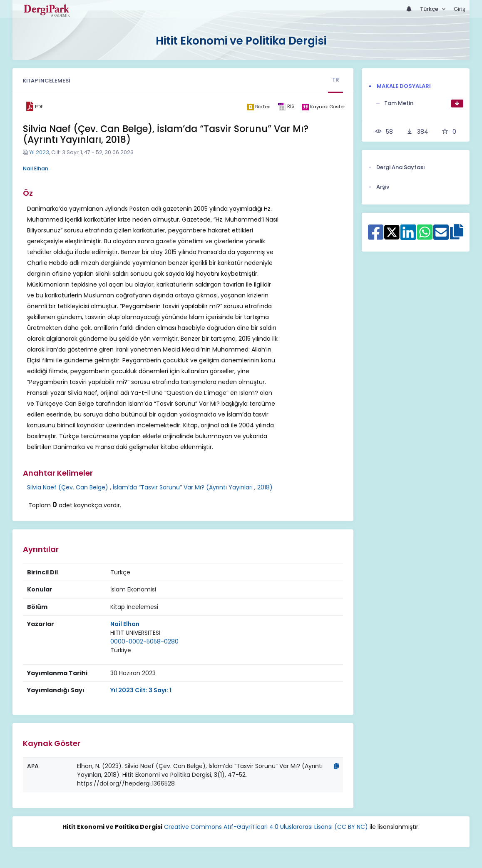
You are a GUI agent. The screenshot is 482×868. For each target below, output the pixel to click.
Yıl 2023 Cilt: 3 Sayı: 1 (141, 690)
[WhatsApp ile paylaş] (425, 237)
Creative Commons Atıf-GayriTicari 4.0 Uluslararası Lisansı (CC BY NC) (266, 827)
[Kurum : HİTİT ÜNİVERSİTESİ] (135, 633)
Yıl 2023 (39, 152)
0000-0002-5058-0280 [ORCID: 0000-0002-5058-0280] (144, 641)
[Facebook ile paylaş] (376, 237)
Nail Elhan (36, 168)
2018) (265, 487)
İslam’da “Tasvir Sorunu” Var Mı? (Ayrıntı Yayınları (183, 487)
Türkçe (430, 9)
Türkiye (121, 650)
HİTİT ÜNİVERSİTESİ (135, 633)
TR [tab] (335, 80)
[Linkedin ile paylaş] (408, 237)
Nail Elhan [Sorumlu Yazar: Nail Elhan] (125, 624)
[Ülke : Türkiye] (121, 650)
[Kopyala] (336, 766)
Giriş (460, 9)
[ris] (286, 107)
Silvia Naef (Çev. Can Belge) (68, 487)
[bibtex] (259, 107)
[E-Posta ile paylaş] (441, 237)
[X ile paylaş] (392, 232)
